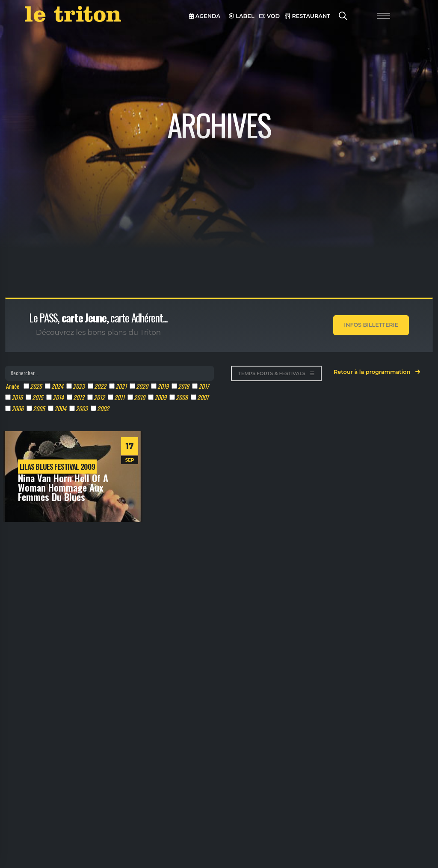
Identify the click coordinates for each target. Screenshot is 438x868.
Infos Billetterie (371, 325)
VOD (269, 16)
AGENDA (205, 16)
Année (13, 386)
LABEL (242, 16)
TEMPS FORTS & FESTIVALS (276, 374)
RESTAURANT (308, 16)
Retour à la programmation (377, 372)
